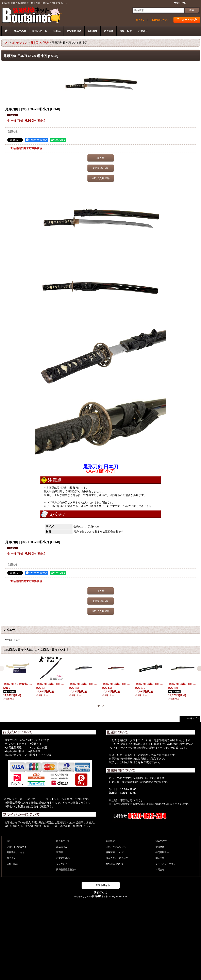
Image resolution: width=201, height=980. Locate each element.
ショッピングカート (17, 847)
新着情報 (110, 841)
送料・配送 (12, 864)
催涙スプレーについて (117, 858)
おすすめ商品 (63, 858)
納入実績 (160, 858)
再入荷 (100, 158)
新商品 (60, 852)
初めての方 (161, 841)
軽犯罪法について (115, 864)
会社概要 (160, 847)
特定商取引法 (162, 852)
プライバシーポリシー (167, 864)
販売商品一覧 (63, 841)
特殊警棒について (115, 852)
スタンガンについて (116, 847)
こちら (35, 806)
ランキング (62, 864)
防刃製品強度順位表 (66, 869)
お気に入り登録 (100, 178)
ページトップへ (192, 718)
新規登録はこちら (161, 20)
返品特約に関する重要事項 (26, 148)
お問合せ (160, 869)
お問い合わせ (101, 168)
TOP (9, 841)
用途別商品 (62, 847)
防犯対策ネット (100, 896)
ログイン (140, 20)
